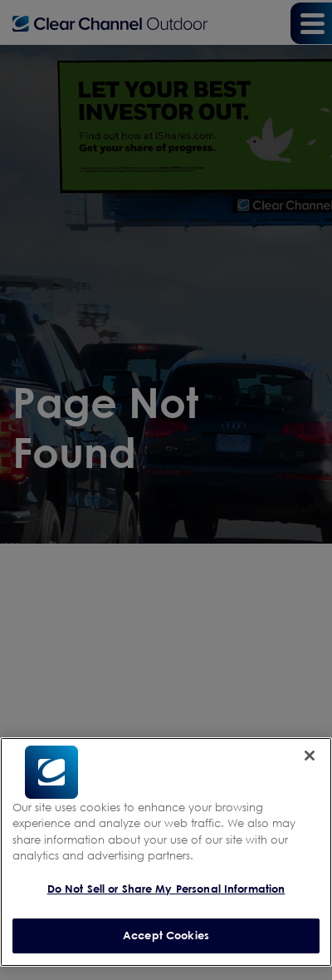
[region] (166, 852)
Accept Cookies (166, 935)
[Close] (310, 756)
